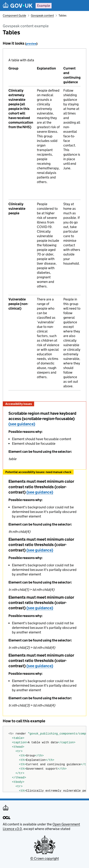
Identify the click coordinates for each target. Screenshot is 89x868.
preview (31, 44)
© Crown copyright (45, 858)
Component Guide (14, 15)
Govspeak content (42, 15)
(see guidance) (22, 424)
